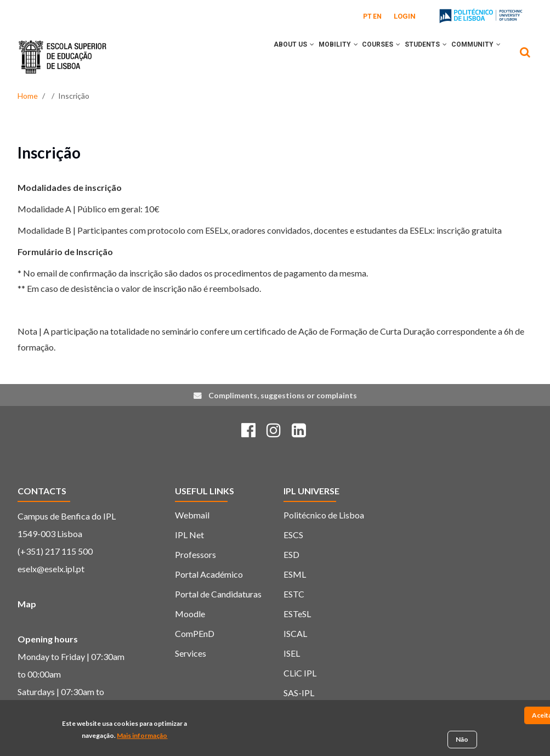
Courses (365, 57)
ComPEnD (195, 633)
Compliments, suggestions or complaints (283, 395)
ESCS (293, 535)
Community (473, 57)
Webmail (192, 515)
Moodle (190, 614)
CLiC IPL (300, 673)
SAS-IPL (299, 693)
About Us (264, 57)
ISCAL (295, 633)
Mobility (315, 57)
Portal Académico (209, 574)
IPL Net (189, 535)
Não (462, 741)
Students (416, 57)
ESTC (294, 594)
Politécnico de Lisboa (324, 515)
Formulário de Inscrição (65, 252)
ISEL (292, 653)
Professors (195, 554)
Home (28, 96)
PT (367, 16)
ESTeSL (297, 614)
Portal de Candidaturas (218, 594)
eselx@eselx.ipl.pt (51, 569)
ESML (295, 574)
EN (377, 16)
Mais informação (142, 737)
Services (191, 653)
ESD (291, 554)
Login (405, 16)
